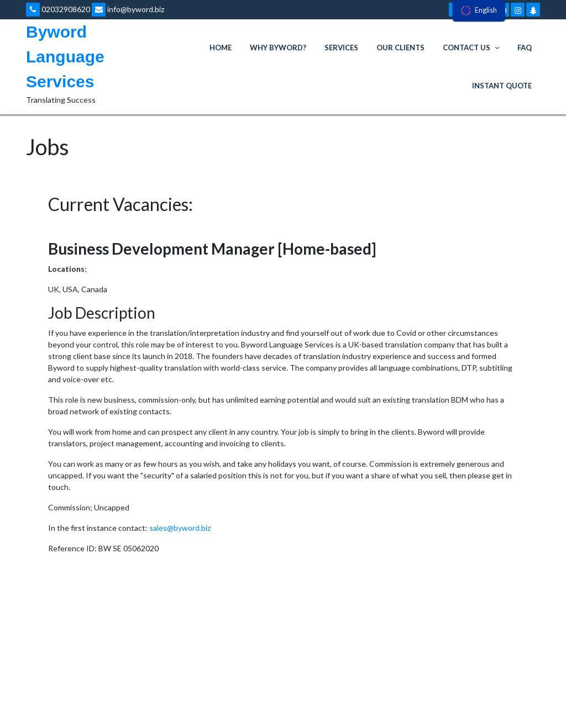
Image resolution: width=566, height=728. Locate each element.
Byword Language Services (65, 57)
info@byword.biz (128, 9)
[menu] (479, 11)
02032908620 (58, 9)
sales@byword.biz (180, 528)
